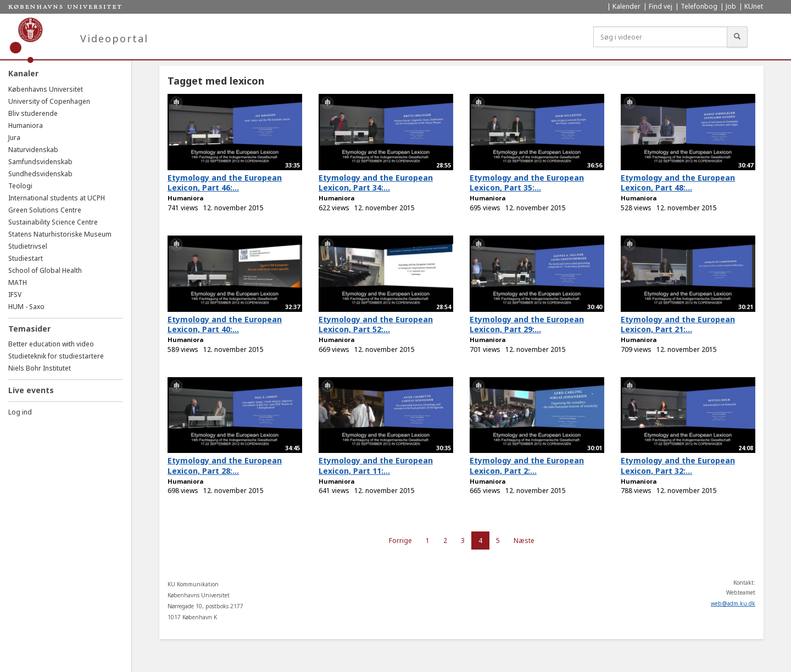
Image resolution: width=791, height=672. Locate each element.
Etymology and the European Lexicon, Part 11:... (376, 466)
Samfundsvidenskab (40, 162)
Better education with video (51, 344)
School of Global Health (45, 270)
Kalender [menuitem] (626, 6)
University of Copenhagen (49, 101)
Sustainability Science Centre (53, 222)
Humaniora (26, 125)
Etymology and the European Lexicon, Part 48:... (678, 183)
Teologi (20, 186)
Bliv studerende (33, 113)
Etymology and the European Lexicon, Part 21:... (678, 324)
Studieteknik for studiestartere (56, 356)
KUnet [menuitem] (754, 6)
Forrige (400, 541)
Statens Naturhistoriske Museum (60, 234)
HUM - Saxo (26, 307)
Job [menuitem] (731, 6)
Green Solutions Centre (45, 210)
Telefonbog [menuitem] (699, 6)
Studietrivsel (28, 246)
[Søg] (737, 37)
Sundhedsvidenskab (40, 174)
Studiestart (26, 258)
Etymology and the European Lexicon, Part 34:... (376, 183)
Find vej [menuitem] (661, 6)
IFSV (15, 295)
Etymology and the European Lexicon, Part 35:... (527, 183)
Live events (31, 390)
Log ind (20, 412)
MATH (18, 282)
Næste (524, 541)
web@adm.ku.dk (733, 603)
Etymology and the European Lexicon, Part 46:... (225, 183)
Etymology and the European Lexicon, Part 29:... (527, 324)
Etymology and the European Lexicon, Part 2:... (527, 466)
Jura (14, 138)
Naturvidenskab (33, 150)
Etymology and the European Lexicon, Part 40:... (225, 324)
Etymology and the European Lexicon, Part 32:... (678, 466)
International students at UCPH (57, 198)
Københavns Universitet (46, 89)
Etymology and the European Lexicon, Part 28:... (225, 466)
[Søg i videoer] (660, 37)
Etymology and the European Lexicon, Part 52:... (376, 324)
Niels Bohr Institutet (40, 368)
